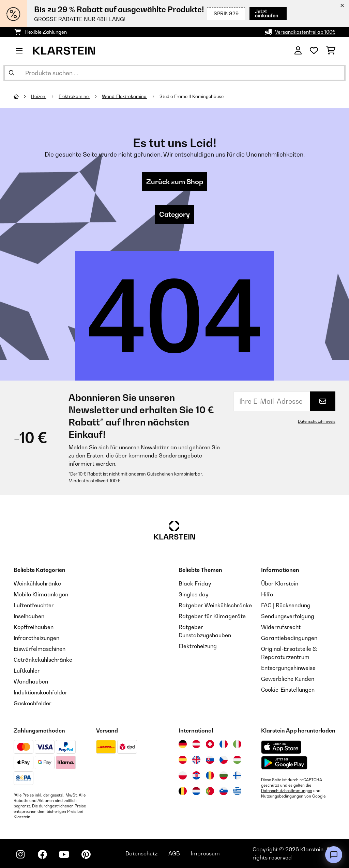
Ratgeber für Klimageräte (212, 616)
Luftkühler (27, 671)
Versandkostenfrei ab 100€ (305, 32)
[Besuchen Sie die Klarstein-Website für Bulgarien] (224, 775)
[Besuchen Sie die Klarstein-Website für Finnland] (237, 775)
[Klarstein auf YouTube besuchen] (64, 854)
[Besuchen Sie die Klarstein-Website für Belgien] (183, 791)
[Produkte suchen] (174, 73)
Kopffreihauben (34, 627)
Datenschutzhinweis (317, 421)
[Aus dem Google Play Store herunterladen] (284, 763)
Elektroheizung (198, 646)
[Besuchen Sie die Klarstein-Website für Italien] (237, 744)
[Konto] (298, 51)
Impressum (205, 853)
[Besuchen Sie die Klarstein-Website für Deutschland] (183, 744)
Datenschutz (141, 853)
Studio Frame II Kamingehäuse (192, 96)
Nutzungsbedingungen (282, 796)
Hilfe (267, 594)
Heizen (39, 96)
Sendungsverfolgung (288, 616)
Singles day (193, 594)
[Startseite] (22, 96)
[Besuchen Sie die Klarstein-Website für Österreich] (196, 744)
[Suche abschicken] (12, 73)
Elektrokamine (74, 96)
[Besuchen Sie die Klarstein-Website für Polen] (183, 775)
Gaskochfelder (33, 703)
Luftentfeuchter (34, 605)
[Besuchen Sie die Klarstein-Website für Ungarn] (237, 760)
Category (174, 214)
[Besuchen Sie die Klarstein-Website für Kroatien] (196, 775)
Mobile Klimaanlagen (41, 594)
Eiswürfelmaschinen (40, 649)
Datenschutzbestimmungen (287, 791)
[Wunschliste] (314, 51)
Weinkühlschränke (37, 583)
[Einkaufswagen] (331, 51)
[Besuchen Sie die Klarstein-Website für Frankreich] (224, 744)
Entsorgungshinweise (288, 668)
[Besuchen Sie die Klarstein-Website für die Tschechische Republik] (224, 760)
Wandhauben (31, 681)
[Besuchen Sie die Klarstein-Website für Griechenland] (237, 791)
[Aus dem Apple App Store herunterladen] (281, 747)
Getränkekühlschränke (43, 660)
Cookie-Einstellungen (288, 690)
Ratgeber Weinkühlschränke (215, 605)
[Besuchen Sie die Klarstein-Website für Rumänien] (210, 775)
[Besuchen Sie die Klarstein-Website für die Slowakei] (210, 760)
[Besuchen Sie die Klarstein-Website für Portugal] (210, 791)
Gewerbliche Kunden (288, 679)
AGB (174, 853)
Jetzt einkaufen (259, 13)
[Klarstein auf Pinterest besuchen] (86, 854)
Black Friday (195, 583)
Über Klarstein (280, 583)
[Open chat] (334, 855)
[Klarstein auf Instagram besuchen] (20, 854)
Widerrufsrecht (281, 627)
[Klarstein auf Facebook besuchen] (42, 854)
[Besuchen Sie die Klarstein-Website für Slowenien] (224, 791)
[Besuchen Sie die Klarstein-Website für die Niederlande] (196, 791)
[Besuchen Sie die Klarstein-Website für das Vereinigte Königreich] (196, 760)
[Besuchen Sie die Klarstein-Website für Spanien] (183, 760)
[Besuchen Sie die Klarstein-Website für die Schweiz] (210, 744)
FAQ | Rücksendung (286, 605)
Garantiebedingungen (289, 638)
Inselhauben (29, 616)
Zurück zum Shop (175, 182)
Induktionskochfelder (41, 692)
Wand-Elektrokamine (125, 96)
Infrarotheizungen (36, 638)
